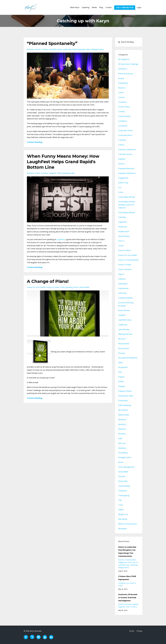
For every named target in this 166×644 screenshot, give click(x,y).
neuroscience (124, 344)
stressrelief (123, 481)
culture (121, 145)
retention (122, 429)
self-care (122, 443)
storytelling (123, 453)
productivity (123, 401)
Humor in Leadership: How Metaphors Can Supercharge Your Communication (127, 552)
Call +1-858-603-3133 (125, 8)
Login (139, 7)
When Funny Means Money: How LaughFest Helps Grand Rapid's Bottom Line (63, 162)
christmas (122, 102)
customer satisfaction (127, 150)
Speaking (86, 7)
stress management (126, 467)
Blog (101, 7)
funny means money (127, 213)
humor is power (41, 49)
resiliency (122, 424)
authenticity (123, 83)
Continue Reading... (35, 142)
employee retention (126, 168)
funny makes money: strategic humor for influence (127, 205)
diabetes (122, 159)
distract (121, 164)
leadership (67, 49)
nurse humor (124, 348)
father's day (123, 183)
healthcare (123, 227)
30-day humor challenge (128, 64)
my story (122, 339)
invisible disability (125, 298)
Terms (132, 631)
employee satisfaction (127, 173)
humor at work (125, 250)
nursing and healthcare (128, 358)
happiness (122, 222)
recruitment (123, 410)
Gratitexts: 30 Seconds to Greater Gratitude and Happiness (128, 598)
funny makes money (127, 197)
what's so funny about (128, 524)
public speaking (79, 49)
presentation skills (126, 396)
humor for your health (36, 287)
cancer (121, 93)
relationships (124, 415)
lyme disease (124, 329)
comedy (121, 111)
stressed (122, 476)
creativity (122, 140)
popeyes (122, 386)
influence (122, 279)
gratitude (122, 217)
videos (121, 510)
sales (88, 49)
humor (121, 246)
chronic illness (124, 107)
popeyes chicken (125, 391)
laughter (52, 173)
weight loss (123, 514)
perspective (123, 367)
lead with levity (55, 49)
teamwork (123, 491)
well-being (123, 519)
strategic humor (97, 49)
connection (123, 126)
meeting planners (125, 334)
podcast (121, 377)
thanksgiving (124, 495)
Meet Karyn (75, 7)
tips (120, 500)
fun (120, 187)
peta (120, 372)
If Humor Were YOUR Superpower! (127, 578)
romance (122, 434)
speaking (122, 448)
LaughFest (61, 239)
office (121, 363)
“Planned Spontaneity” (52, 43)
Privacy (139, 631)
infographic (123, 284)
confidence (123, 121)
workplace (122, 529)
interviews (122, 293)
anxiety (121, 78)
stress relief (84, 287)
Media (94, 7)
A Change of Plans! (48, 281)
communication (125, 116)
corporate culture (126, 130)
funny (121, 192)
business (30, 49)
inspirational (123, 288)
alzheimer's (123, 69)
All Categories (124, 59)
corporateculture (125, 135)
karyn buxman (124, 310)
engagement (123, 178)
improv (121, 274)
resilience (122, 420)
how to (121, 241)
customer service (125, 154)
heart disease (124, 236)
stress (76, 287)
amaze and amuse (126, 74)
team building (124, 486)
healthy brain (124, 231)
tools (121, 505)
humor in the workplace (128, 260)
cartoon (122, 97)
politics (121, 382)
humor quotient (125, 269)
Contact (109, 7)
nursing (122, 353)
